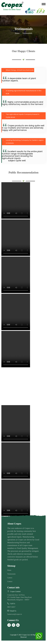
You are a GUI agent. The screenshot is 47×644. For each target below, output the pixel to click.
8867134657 (11, 607)
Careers (10, 578)
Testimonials (11, 574)
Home (17, 33)
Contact (10, 581)
